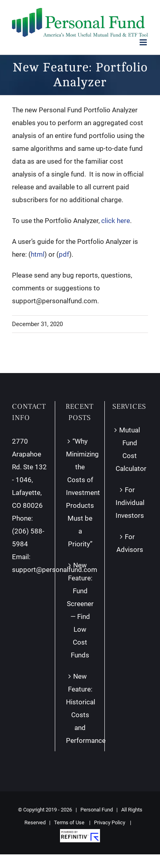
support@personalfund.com (55, 570)
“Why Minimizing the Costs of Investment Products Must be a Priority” (80, 493)
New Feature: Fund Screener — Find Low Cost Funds (80, 610)
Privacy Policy (110, 822)
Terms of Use (69, 822)
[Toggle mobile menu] (144, 42)
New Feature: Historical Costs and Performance (80, 708)
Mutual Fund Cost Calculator (130, 449)
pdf (64, 254)
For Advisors (130, 543)
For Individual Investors (130, 503)
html (38, 254)
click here (116, 221)
